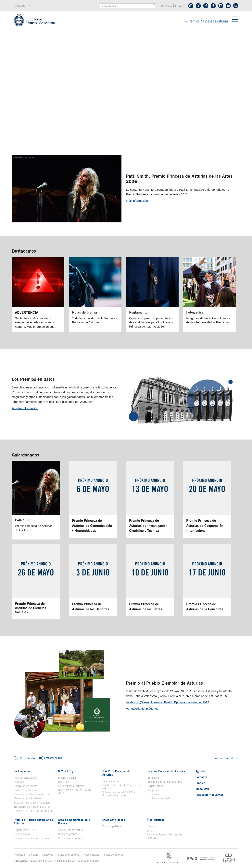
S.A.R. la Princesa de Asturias (116, 773)
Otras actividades (114, 820)
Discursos (64, 782)
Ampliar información (25, 408)
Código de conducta (25, 786)
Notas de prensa (68, 834)
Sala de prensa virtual (71, 830)
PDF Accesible (28, 758)
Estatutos (19, 782)
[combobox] (127, 6)
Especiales (153, 794)
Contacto (166, 6)
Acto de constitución (26, 778)
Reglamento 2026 (157, 786)
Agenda (200, 771)
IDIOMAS (22, 6)
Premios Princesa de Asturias (166, 771)
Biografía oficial (67, 778)
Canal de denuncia (25, 790)
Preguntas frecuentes (71, 838)
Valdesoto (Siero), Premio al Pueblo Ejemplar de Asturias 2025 (168, 702)
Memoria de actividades (28, 798)
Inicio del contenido (226, 758)
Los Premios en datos (33, 379)
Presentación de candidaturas (164, 782)
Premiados (153, 778)
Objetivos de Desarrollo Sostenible (33, 811)
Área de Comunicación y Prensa (74, 821)
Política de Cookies (113, 855)
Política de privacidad (68, 855)
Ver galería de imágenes (142, 709)
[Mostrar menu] (235, 20)
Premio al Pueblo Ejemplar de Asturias (164, 683)
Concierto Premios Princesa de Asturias (164, 836)
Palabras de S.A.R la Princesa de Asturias (122, 787)
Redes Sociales (91, 855)
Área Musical (155, 820)
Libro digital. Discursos (71, 786)
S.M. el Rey (66, 771)
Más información (137, 201)
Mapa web (202, 789)
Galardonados (25, 455)
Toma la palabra (112, 826)
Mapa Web (47, 855)
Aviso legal (20, 855)
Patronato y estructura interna (31, 794)
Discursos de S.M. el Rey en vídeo (74, 791)
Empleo (180, 6)
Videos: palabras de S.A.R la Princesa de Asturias (119, 794)
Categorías (153, 790)
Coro (149, 831)
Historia (151, 826)
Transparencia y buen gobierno (32, 807)
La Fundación (23, 771)
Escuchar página (50, 758)
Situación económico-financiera (32, 803)
